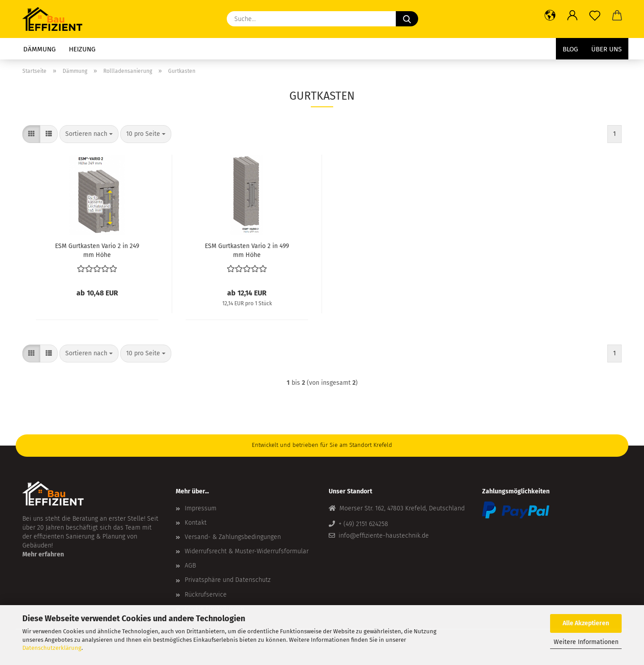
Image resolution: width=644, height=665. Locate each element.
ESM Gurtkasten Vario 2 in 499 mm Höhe (247, 250)
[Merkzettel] (595, 16)
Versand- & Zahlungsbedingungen (233, 537)
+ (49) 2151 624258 (363, 524)
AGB (190, 566)
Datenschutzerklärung (52, 648)
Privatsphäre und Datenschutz (228, 580)
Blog (570, 49)
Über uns (606, 49)
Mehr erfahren (43, 554)
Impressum (201, 508)
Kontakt (196, 523)
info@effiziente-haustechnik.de (384, 536)
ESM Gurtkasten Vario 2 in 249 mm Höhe (97, 250)
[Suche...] (407, 19)
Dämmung (39, 49)
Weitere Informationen (586, 642)
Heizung (82, 49)
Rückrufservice (206, 595)
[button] (550, 16)
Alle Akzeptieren (586, 623)
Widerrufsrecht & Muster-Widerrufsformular (247, 551)
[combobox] (89, 134)
